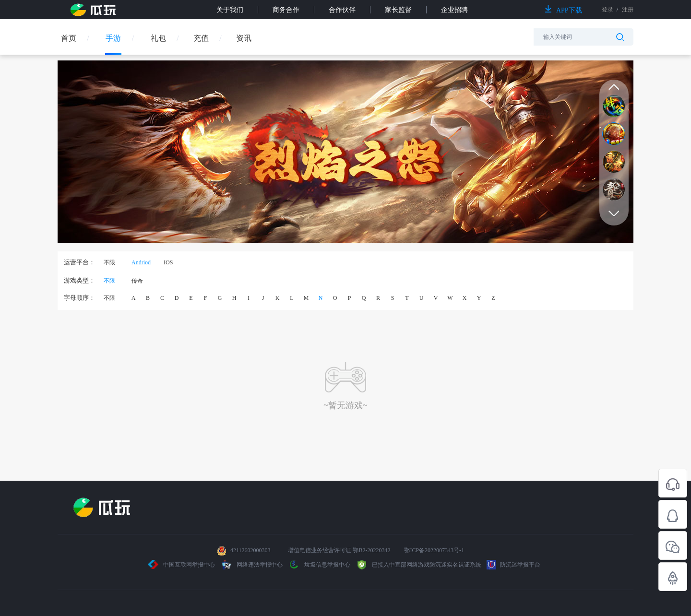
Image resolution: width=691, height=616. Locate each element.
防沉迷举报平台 (513, 565)
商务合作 (286, 10)
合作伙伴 (342, 10)
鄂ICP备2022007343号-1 (434, 550)
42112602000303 (250, 550)
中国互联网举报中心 (182, 565)
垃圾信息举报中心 (319, 565)
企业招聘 (454, 10)
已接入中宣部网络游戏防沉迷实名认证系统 (418, 565)
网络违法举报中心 (252, 565)
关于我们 (230, 10)
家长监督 (398, 10)
